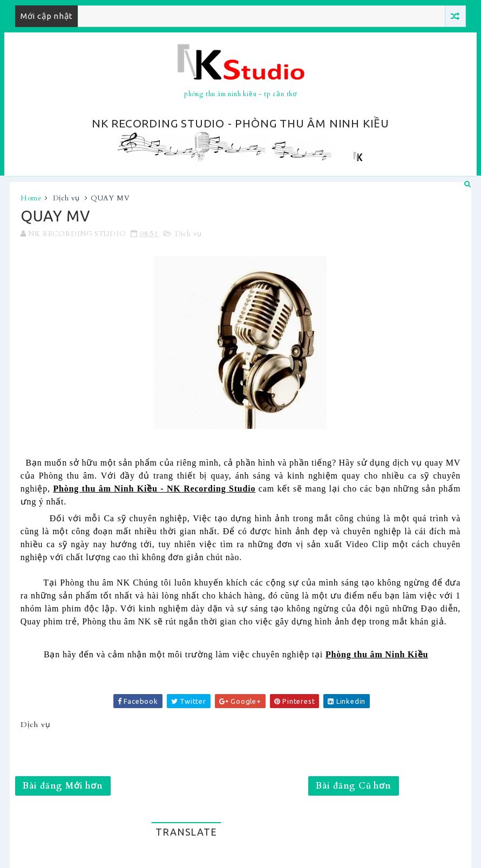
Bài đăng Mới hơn (63, 786)
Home (31, 198)
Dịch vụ (67, 198)
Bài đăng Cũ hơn (354, 786)
